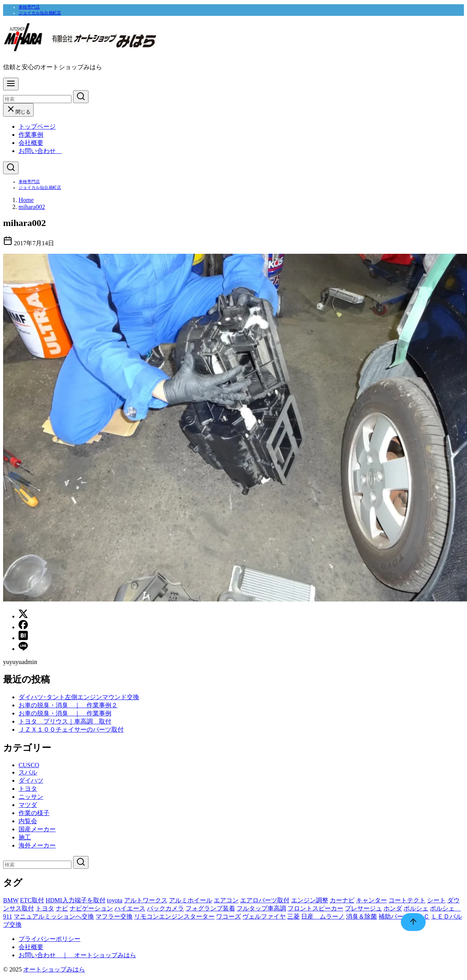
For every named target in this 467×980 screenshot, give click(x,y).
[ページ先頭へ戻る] (409, 922)
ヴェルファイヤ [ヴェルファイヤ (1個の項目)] (264, 916)
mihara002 (32, 207)
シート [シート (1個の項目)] (436, 900)
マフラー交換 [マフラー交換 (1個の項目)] (114, 916)
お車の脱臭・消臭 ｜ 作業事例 (65, 713)
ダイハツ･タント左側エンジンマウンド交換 (79, 697)
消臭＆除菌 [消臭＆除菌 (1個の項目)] (361, 916)
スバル (28, 772)
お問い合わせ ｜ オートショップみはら (77, 955)
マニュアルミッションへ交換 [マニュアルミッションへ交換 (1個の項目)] (54, 916)
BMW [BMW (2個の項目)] (11, 900)
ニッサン (31, 797)
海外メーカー (37, 845)
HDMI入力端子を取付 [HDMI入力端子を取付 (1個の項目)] (76, 900)
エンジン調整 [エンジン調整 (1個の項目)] (310, 900)
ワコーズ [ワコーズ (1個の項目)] (228, 916)
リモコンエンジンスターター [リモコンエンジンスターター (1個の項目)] (174, 916)
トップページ (37, 127)
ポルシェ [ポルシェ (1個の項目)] (416, 908)
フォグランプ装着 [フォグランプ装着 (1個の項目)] (210, 908)
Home (26, 200)
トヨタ (28, 789)
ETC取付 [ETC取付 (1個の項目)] (32, 900)
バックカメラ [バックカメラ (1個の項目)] (165, 908)
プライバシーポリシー (49, 939)
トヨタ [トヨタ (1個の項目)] (45, 908)
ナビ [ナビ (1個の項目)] (62, 908)
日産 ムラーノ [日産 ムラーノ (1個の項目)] (323, 916)
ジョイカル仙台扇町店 (40, 13)
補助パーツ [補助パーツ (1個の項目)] (394, 916)
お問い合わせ (40, 151)
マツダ (28, 805)
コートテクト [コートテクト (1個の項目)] (407, 900)
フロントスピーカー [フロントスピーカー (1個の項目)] (315, 908)
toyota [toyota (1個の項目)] (115, 900)
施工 (25, 837)
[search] (81, 97)
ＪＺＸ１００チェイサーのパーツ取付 (71, 729)
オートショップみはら (54, 969)
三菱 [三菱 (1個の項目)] (293, 916)
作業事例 (31, 135)
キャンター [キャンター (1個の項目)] (372, 900)
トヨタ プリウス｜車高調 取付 (65, 721)
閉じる (18, 112)
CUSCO (29, 765)
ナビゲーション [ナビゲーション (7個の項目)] (91, 908)
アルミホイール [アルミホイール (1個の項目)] (191, 900)
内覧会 (28, 821)
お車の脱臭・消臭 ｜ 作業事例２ (68, 705)
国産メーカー (37, 829)
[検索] (37, 99)
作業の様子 (34, 813)
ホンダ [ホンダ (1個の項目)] (393, 908)
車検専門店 (29, 7)
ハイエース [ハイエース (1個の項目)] (130, 908)
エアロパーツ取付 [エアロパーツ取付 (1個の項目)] (265, 900)
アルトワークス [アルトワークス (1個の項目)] (146, 900)
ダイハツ (31, 780)
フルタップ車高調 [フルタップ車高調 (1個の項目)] (261, 908)
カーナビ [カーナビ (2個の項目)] (342, 900)
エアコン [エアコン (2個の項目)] (226, 900)
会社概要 (31, 143)
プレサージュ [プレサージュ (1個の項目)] (363, 908)
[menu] (11, 84)
